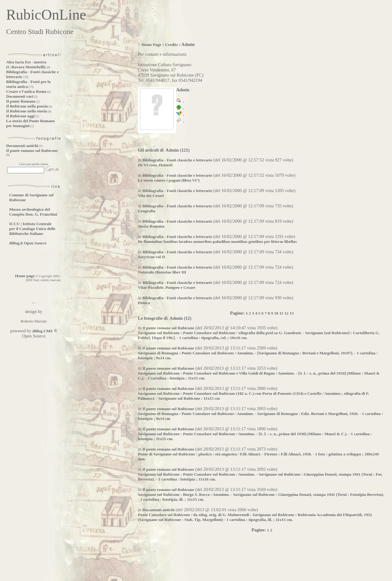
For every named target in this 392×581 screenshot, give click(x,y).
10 (276, 313)
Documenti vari (20, 96)
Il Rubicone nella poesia (27, 106)
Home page (25, 276)
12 (286, 313)
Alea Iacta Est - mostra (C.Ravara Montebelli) (26, 64)
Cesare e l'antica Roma (26, 91)
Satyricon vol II (151, 257)
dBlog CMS (42, 331)
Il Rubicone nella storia (26, 111)
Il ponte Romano (21, 101)
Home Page (151, 45)
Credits (171, 45)
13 (292, 313)
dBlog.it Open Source (28, 243)
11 (281, 313)
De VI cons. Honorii (155, 165)
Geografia (147, 211)
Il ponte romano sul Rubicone (32, 151)
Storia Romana (151, 226)
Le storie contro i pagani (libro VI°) (169, 180)
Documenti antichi (22, 146)
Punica (144, 303)
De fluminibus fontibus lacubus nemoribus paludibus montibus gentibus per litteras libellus (217, 241)
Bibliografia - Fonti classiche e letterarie (178, 160)
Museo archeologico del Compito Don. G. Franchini (33, 212)
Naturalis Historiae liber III (162, 272)
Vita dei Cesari (151, 196)
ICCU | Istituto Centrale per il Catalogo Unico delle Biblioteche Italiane (32, 229)
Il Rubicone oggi (20, 116)
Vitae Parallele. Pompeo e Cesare (167, 287)
